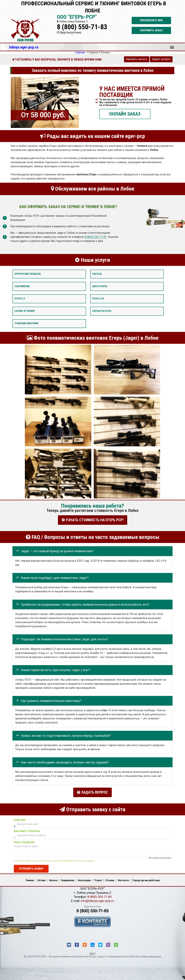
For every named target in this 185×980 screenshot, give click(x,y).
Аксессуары (100, 286)
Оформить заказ (151, 30)
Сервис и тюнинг (25, 311)
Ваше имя (20, 818)
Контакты (123, 878)
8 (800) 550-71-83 (82, 27)
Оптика (41, 878)
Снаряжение (22, 286)
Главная (30, 878)
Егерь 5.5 (20, 299)
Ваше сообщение (24, 841)
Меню (172, 46)
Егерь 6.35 (98, 299)
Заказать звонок (137, 59)
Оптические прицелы (28, 274)
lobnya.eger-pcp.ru (24, 47)
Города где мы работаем (146, 878)
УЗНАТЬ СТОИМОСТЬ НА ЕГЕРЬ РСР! (93, 520)
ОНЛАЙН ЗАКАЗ (125, 114)
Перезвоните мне (151, 20)
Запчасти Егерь (102, 311)
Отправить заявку (31, 867)
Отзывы (110, 878)
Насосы (97, 274)
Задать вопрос (161, 59)
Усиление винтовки (26, 323)
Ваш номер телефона (27, 830)
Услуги (98, 878)
